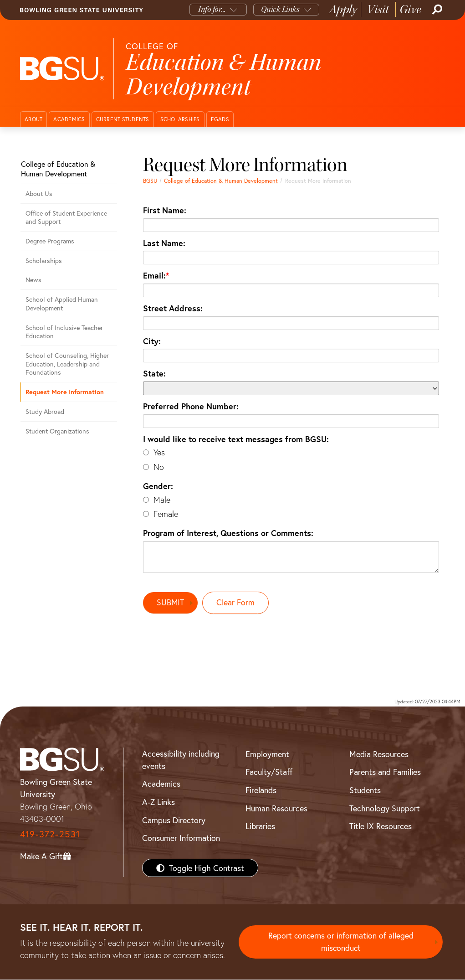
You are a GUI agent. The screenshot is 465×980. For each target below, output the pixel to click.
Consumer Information (181, 838)
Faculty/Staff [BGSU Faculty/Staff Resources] (269, 772)
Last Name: (164, 243)
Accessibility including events (181, 760)
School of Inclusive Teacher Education (64, 332)
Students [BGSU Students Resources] (365, 790)
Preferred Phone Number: (191, 406)
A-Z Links (158, 802)
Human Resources (276, 808)
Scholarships (180, 119)
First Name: (165, 210)
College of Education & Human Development (221, 181)
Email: (154, 275)
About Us (39, 193)
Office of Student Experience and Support (66, 217)
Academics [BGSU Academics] (161, 784)
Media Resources (379, 754)
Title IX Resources (381, 826)
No (159, 467)
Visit (378, 9)
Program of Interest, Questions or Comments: (228, 533)
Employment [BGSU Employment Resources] (267, 754)
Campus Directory (174, 820)
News (33, 280)
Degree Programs (50, 241)
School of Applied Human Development (62, 304)
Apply (343, 9)
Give (411, 9)
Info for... (212, 9)
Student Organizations (57, 431)
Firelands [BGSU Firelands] (261, 790)
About (33, 119)
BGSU (150, 181)
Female (166, 514)
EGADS (220, 119)
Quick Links (280, 9)
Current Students (123, 119)
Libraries (260, 826)
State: (154, 373)
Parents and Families (385, 772)
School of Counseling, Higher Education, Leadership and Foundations (67, 364)
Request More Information (65, 392)
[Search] (436, 10)
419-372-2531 (50, 834)
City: (152, 341)
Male (162, 500)
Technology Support (385, 808)
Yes (159, 452)
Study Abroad (45, 411)
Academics (69, 119)
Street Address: (173, 308)
